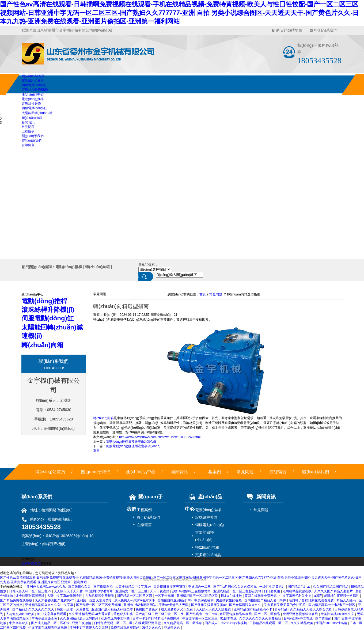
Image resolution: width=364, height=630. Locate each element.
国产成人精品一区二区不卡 (51, 623)
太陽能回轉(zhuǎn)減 (37, 113)
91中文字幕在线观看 (52, 614)
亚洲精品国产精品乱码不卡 (253, 609)
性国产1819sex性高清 (332, 623)
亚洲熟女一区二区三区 (132, 591)
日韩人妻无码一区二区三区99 (31, 591)
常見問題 (28, 127)
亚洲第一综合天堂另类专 (95, 600)
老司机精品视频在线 (297, 591)
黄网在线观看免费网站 (261, 596)
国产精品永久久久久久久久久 (34, 609)
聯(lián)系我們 (326, 30)
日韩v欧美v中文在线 (299, 618)
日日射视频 (272, 591)
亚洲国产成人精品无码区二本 (113, 609)
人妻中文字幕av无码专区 (65, 596)
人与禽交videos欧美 (21, 614)
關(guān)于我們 (33, 136)
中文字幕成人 (19, 623)
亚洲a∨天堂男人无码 (174, 605)
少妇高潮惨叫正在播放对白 (192, 591)
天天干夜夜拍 (160, 591)
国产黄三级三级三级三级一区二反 (160, 614)
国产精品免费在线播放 (16, 600)
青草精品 (281, 609)
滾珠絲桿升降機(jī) (35, 90)
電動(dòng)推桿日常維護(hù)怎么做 (131, 442)
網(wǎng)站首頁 (33, 76)
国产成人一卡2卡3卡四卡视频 (226, 623)
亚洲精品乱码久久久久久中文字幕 (50, 605)
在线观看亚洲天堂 (148, 623)
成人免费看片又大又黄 (177, 609)
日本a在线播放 (232, 596)
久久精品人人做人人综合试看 (311, 609)
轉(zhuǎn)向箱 (32, 118)
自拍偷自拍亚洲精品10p (175, 600)
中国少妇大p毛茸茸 (100, 591)
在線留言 (28, 145)
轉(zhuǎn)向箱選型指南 (243, 294)
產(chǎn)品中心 (33, 94)
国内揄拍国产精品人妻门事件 (266, 600)
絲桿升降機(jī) (54, 544)
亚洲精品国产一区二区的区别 (198, 596)
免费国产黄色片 (147, 609)
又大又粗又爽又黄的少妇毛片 (285, 605)
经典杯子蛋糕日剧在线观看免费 (312, 600)
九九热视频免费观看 (100, 596)
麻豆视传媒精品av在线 (236, 614)
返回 (96, 451)
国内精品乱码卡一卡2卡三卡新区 (332, 605)
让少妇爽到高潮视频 (30, 596)
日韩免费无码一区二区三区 (114, 623)
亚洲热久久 (172, 628)
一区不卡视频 (165, 596)
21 (175, 315)
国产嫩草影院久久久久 (246, 605)
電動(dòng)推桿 (33, 81)
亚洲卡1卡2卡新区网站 (140, 605)
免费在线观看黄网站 (125, 628)
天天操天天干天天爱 (69, 591)
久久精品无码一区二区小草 (183, 623)
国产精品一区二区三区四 (135, 596)
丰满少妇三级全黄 (45, 618)
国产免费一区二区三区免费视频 (99, 605)
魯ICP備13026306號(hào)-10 (69, 536)
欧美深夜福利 (204, 600)
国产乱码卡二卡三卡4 (202, 614)
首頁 (203, 294)
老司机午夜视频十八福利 (342, 596)
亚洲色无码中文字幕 (116, 618)
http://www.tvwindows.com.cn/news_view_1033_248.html (160, 437)
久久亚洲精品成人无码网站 (80, 618)
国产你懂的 (324, 618)
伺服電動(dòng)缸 (34, 85)
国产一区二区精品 (268, 614)
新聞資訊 (28, 122)
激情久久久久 (152, 628)
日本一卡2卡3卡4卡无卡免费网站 (156, 618)
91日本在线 (229, 618)
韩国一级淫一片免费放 (73, 609)
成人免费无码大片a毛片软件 (135, 600)
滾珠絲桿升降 (31, 104)
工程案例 (28, 131)
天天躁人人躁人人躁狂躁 (214, 609)
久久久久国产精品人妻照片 (334, 591)
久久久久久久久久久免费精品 (261, 618)
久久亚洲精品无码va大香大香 (90, 614)
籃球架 (47, 564)
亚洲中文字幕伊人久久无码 (89, 628)
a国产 (318, 596)
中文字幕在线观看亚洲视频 (48, 628)
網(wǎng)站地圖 (289, 30)
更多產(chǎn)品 (208, 555)
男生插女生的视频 (229, 600)
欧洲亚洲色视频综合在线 (301, 614)
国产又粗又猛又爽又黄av (209, 605)
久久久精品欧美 (302, 623)
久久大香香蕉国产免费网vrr (55, 600)
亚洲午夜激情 (82, 623)
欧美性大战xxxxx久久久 (338, 614)
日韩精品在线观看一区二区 (269, 623)
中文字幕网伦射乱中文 (296, 596)
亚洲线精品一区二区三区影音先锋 (238, 591)
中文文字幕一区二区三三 (200, 618)
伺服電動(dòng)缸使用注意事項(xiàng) (133, 446)
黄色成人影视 (124, 614)
